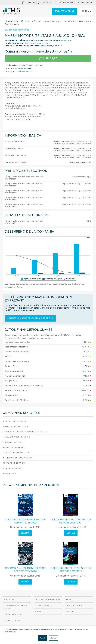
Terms (69, 600)
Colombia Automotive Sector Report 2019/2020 (25, 570)
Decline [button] (53, 638)
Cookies (70, 612)
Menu (86, 11)
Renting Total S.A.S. (13, 468)
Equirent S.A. (10, 474)
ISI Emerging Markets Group (16, 607)
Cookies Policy (10, 632)
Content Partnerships (47, 600)
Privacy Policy (74, 606)
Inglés (20, 68)
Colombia (26, 21)
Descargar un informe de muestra (20, 72)
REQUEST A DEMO (64, 11)
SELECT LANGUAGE (66, 2)
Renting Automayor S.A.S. (16, 453)
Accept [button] (42, 638)
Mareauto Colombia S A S (16, 437)
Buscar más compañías (17, 30)
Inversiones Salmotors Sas (18, 458)
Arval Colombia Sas (14, 447)
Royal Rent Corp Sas (14, 463)
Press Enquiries (13, 615)
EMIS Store (45, 3)
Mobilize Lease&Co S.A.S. (16, 427)
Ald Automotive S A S (14, 442)
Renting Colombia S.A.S (15, 421)
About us (9, 600)
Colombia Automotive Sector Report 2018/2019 (71, 570)
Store (38, 612)
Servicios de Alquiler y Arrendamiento (54, 21)
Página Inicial (12, 21)
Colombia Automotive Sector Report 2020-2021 (71, 521)
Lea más (25, 533)
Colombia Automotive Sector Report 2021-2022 (25, 521)
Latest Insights (43, 606)
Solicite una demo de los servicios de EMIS (30, 318)
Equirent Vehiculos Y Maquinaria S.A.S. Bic (25, 432)
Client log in (85, 2)
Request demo (12, 621)
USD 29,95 (48, 59)
